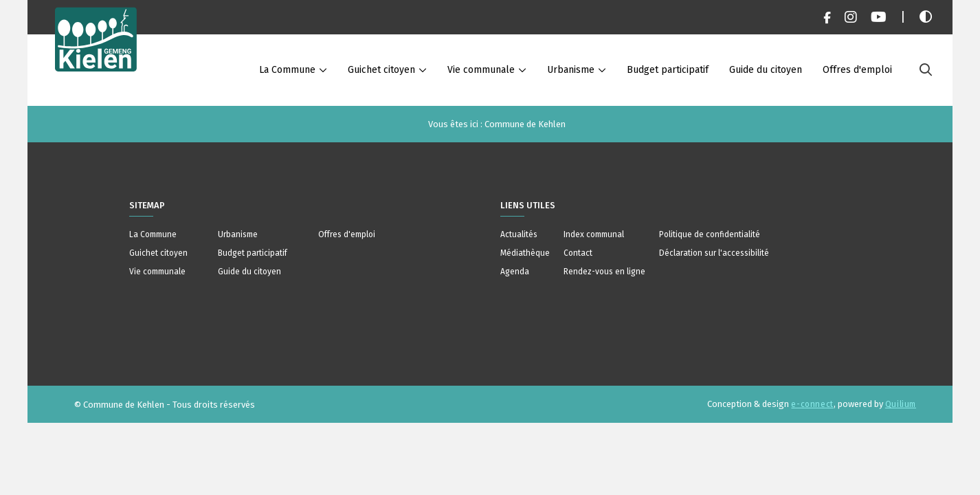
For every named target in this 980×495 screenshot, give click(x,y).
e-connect (812, 404)
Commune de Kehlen (525, 124)
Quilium (901, 404)
